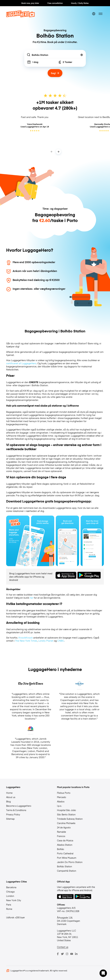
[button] (103, 973)
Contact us (63, 947)
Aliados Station (65, 845)
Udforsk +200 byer (15, 917)
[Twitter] (62, 954)
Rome (9, 909)
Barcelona (11, 887)
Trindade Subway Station (70, 819)
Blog (8, 801)
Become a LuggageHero (19, 806)
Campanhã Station (67, 871)
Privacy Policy (13, 814)
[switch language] (94, 14)
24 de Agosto (64, 827)
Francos (61, 836)
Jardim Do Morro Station (70, 862)
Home (9, 793)
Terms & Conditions (16, 810)
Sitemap (10, 819)
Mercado (62, 797)
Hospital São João (66, 810)
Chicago (10, 892)
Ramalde (61, 832)
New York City (14, 900)
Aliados (61, 801)
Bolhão (61, 849)
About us (11, 797)
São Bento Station (66, 814)
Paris (9, 905)
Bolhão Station (64, 866)
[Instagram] (67, 954)
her (32, 598)
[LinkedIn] (76, 954)
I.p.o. (59, 806)
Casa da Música (65, 840)
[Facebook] (58, 954)
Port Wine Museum (67, 858)
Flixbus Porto (64, 793)
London (10, 896)
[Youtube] (72, 954)
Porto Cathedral (65, 853)
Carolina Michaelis (66, 823)
